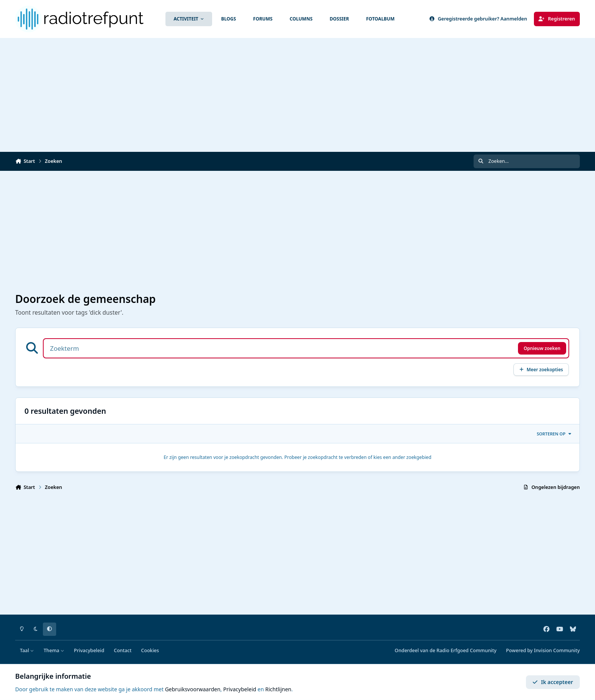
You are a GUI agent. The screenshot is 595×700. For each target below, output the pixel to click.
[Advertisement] (297, 95)
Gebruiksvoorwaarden (193, 689)
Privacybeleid (89, 650)
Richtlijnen (278, 689)
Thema (54, 650)
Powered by (543, 650)
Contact (123, 650)
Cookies (150, 650)
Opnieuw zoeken (542, 348)
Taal (27, 650)
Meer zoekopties (541, 369)
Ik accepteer (553, 682)
